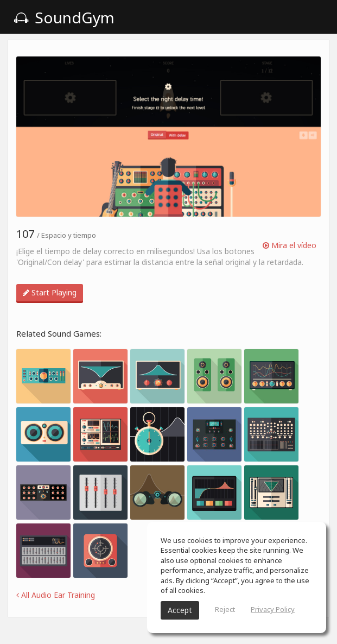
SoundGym (64, 17)
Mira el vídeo (290, 245)
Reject (225, 609)
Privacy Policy (273, 609)
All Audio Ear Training (56, 595)
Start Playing (50, 292)
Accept (180, 610)
